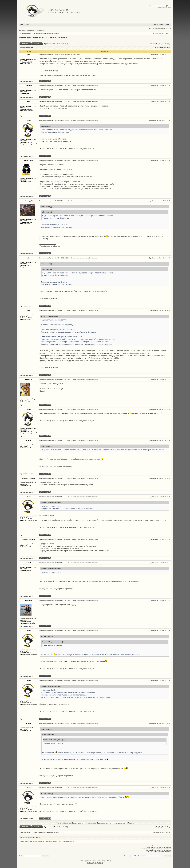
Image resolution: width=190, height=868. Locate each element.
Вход (167, 24)
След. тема (167, 48)
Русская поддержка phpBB (95, 864)
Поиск (27, 24)
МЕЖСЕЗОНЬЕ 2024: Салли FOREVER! (44, 38)
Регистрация (159, 24)
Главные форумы (39, 33)
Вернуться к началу (26, 81)
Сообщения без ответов (26, 30)
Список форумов (26, 33)
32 (165, 44)
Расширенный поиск (165, 8)
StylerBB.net (100, 862)
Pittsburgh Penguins (53, 33)
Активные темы (40, 30)
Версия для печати (26, 48)
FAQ (22, 24)
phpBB (88, 861)
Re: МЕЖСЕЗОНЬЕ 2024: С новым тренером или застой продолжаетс (76, 86)
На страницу (152, 44)
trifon (62, 76)
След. (169, 44)
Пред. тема (158, 48)
